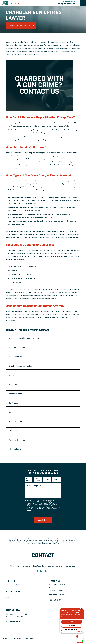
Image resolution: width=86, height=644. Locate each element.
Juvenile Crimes (16, 394)
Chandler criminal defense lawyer (62, 165)
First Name (28, 480)
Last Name (38, 480)
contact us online (50, 318)
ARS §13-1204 (28, 221)
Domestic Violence (17, 357)
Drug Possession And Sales (20, 366)
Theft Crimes (14, 431)
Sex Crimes (14, 403)
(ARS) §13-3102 (54, 197)
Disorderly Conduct (17, 348)
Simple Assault (15, 413)
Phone (56, 480)
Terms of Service (53, 544)
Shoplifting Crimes (17, 422)
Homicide (13, 385)
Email (47, 480)
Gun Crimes (14, 376)
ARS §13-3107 (37, 214)
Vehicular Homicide (17, 441)
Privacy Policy (45, 509)
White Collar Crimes (17, 450)
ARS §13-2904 (39, 207)
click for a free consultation (21, 26)
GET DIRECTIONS (14, 592)
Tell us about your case (35, 486)
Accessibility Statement (49, 641)
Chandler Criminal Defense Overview (24, 338)
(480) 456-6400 (66, 4)
